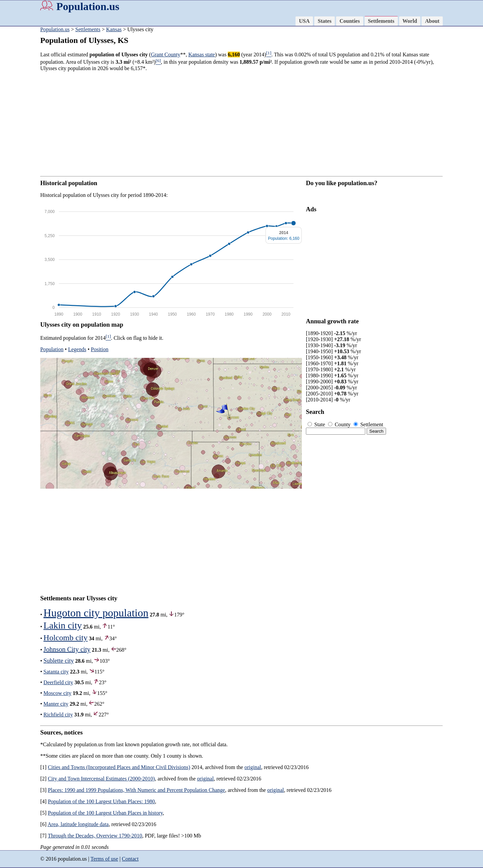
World (410, 21)
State (317, 424)
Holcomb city (66, 638)
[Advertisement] (241, 124)
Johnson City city (67, 649)
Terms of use (104, 859)
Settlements (381, 21)
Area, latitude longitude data (78, 824)
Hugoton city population (96, 613)
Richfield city (58, 715)
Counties (350, 21)
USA (304, 21)
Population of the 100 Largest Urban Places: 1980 (101, 801)
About (432, 21)
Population (52, 349)
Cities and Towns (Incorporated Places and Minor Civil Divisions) (119, 767)
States (325, 21)
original (253, 767)
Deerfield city (58, 682)
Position (100, 349)
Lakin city (63, 625)
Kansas (114, 29)
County (340, 424)
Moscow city (58, 693)
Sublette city (59, 661)
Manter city (56, 704)
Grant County (166, 55)
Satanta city (56, 672)
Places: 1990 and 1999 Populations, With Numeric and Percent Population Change (137, 790)
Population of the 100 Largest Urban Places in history (105, 813)
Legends (77, 349)
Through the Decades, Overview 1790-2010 (95, 836)
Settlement (368, 424)
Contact (130, 859)
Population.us (88, 6)
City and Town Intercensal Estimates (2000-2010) (101, 779)
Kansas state (202, 55)
